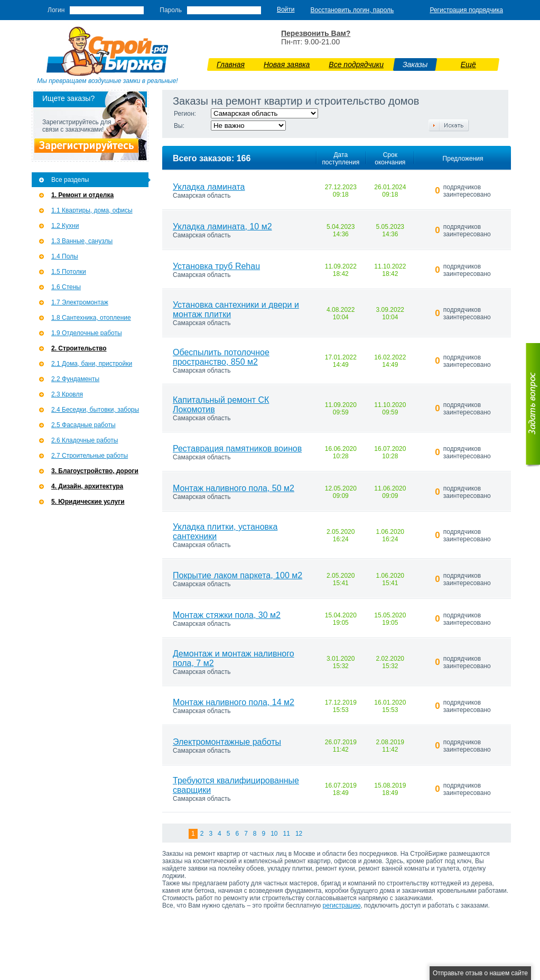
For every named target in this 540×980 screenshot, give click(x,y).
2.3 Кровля (67, 394)
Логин (56, 10)
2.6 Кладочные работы (85, 440)
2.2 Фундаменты (75, 379)
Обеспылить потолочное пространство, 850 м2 (221, 357)
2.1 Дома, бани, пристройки (92, 364)
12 (299, 834)
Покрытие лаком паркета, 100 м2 (238, 575)
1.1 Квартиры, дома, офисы (92, 210)
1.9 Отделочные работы (87, 333)
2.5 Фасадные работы (83, 425)
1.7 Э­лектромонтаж (80, 302)
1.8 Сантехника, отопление (91, 318)
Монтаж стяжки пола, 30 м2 (227, 615)
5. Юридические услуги (88, 502)
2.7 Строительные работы (90, 456)
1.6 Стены (66, 287)
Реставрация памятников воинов (237, 449)
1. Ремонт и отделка (82, 195)
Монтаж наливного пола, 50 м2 (234, 488)
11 (287, 834)
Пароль (171, 10)
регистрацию (342, 905)
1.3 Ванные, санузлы (82, 241)
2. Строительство (79, 348)
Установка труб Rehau (216, 266)
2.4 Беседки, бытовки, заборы (95, 410)
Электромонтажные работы (227, 742)
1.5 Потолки (69, 272)
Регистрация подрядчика (466, 10)
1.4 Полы (65, 256)
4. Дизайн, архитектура (87, 486)
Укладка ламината (209, 187)
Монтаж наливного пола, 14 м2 (234, 702)
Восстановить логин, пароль (352, 10)
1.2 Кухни (65, 226)
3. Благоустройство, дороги (95, 471)
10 (274, 834)
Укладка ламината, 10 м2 (222, 226)
